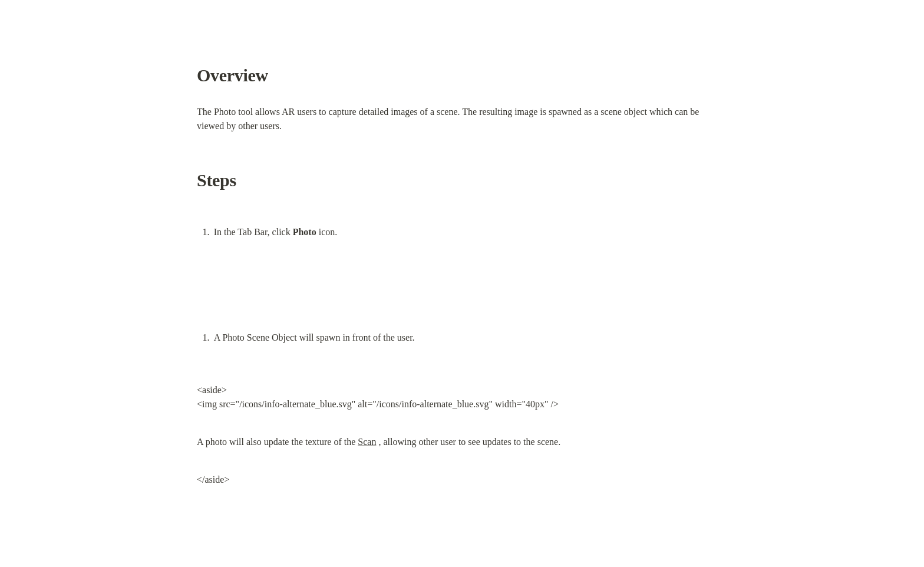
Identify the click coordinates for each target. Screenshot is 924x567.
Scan (367, 442)
